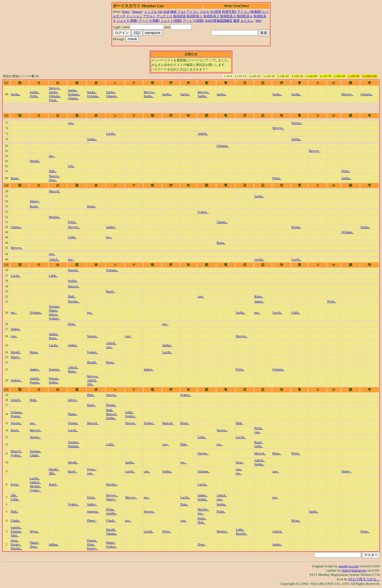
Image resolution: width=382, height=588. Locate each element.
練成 (173, 12)
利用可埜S (229, 12)
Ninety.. (35, 201)
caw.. (71, 123)
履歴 (236, 21)
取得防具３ (228, 16)
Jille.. (90, 384)
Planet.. (54, 310)
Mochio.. (55, 217)
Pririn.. (34, 96)
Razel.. (110, 291)
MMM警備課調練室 (219, 21)
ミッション (134, 16)
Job (160, 12)
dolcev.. (54, 314)
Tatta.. (15, 535)
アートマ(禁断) (149, 21)
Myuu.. (296, 521)
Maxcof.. (55, 191)
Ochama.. (55, 96)
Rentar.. (296, 227)
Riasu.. (15, 178)
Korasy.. (16, 544)
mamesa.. (93, 512)
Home (126, 12)
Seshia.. (92, 139)
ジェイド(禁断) (127, 21)
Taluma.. (112, 534)
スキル (205, 12)
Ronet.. (34, 206)
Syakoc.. (203, 212)
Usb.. (71, 166)
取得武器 (180, 16)
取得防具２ (211, 16)
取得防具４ (245, 16)
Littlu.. (72, 237)
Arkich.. (203, 134)
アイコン (193, 12)
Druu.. (53, 180)
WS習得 (216, 12)
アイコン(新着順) (249, 12)
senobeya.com (348, 566)
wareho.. (112, 513)
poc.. (52, 156)
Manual (137, 12)
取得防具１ (195, 16)
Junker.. (111, 227)
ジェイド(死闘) (171, 21)
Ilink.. (53, 171)
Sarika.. (16, 94)
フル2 (181, 12)
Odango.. (112, 96)
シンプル (151, 12)
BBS (259, 21)
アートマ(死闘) (193, 21)
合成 (166, 12)
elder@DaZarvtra (354, 570)
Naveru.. (297, 123)
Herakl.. (35, 161)
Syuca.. (92, 469)
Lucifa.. (111, 134)
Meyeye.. (55, 88)
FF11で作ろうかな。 (364, 579)
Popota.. (35, 382)
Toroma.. (55, 306)
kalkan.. (54, 544)
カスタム (247, 21)
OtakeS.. (16, 380)
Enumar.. (55, 369)
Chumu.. (73, 98)
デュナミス (164, 16)
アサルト (149, 16)
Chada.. (35, 455)
